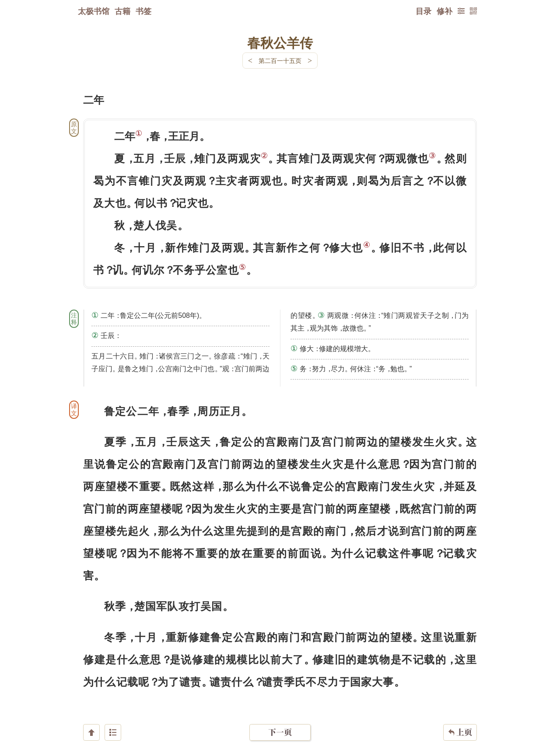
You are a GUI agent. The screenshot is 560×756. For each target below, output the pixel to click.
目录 (423, 11)
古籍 (122, 11)
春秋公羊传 (280, 42)
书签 (143, 11)
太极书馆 (94, 11)
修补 (444, 11)
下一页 (280, 704)
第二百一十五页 (280, 61)
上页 (460, 704)
